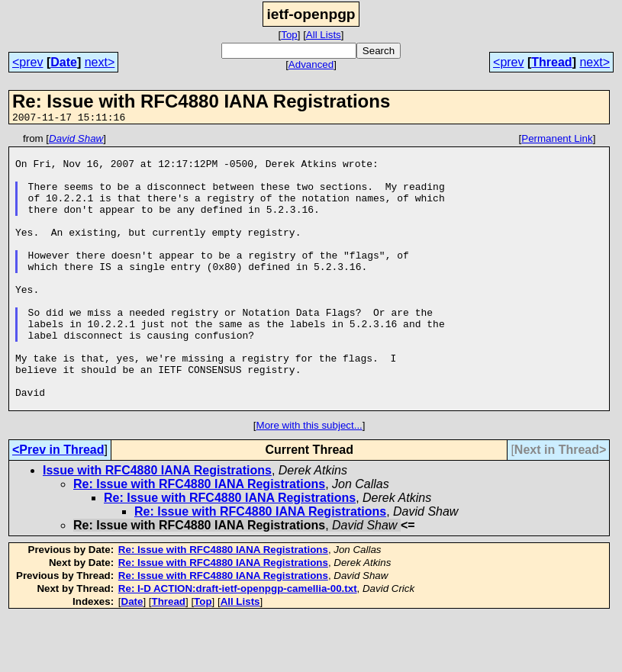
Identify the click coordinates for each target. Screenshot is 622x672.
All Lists (324, 35)
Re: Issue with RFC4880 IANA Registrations (199, 539)
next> (100, 62)
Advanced (311, 64)
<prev (27, 62)
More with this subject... (309, 480)
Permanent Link (557, 141)
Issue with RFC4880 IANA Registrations (157, 525)
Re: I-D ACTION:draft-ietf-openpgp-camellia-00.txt (238, 643)
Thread (551, 62)
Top (289, 35)
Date (64, 62)
